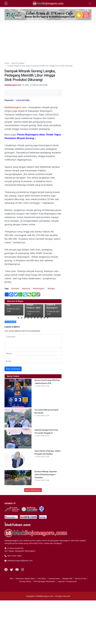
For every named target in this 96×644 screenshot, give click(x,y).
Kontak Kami (54, 579)
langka (52, 288)
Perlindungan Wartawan (44, 581)
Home (7, 63)
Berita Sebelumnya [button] (33, 490)
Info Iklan (42, 579)
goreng (27, 288)
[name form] (33, 353)
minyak (16, 288)
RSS (11, 579)
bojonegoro (39, 288)
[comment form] (33, 341)
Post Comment (13, 369)
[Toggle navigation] (90, 3)
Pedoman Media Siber (25, 579)
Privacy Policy (25, 581)
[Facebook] (6, 569)
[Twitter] (12, 569)
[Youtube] (17, 569)
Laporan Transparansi (67, 581)
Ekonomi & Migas (18, 63)
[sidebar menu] (6, 3)
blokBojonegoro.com (13, 85)
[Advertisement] (48, 41)
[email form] (33, 361)
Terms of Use (80, 579)
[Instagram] (22, 569)
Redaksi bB (67, 579)
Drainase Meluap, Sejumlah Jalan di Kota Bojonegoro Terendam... (46, 475)
